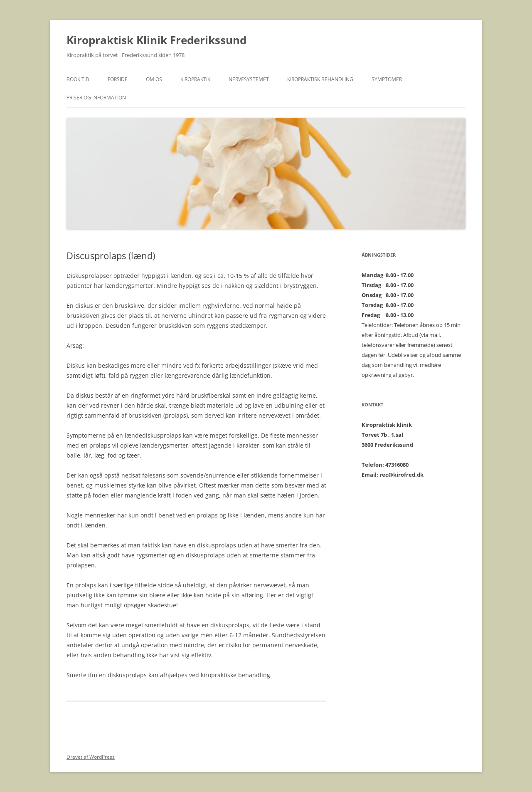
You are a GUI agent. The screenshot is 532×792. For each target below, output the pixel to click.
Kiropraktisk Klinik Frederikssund (156, 40)
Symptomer (387, 79)
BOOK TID (78, 79)
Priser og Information (96, 98)
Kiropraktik (195, 79)
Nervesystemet (249, 79)
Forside (118, 79)
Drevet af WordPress (91, 757)
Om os (154, 79)
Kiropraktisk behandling (320, 79)
